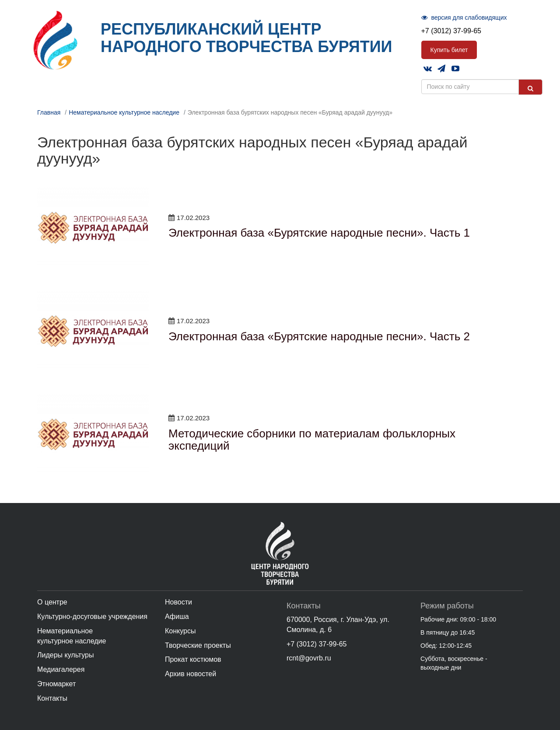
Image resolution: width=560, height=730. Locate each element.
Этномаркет (56, 684)
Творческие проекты (198, 645)
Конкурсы (180, 631)
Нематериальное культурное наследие (124, 112)
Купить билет (449, 50)
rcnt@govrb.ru (309, 658)
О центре (52, 602)
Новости (178, 602)
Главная (49, 112)
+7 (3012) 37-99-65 (451, 31)
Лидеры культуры (66, 655)
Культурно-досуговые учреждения (92, 616)
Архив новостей (191, 674)
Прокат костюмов (193, 659)
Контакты (52, 698)
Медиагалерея (61, 669)
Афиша (177, 616)
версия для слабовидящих (464, 17)
